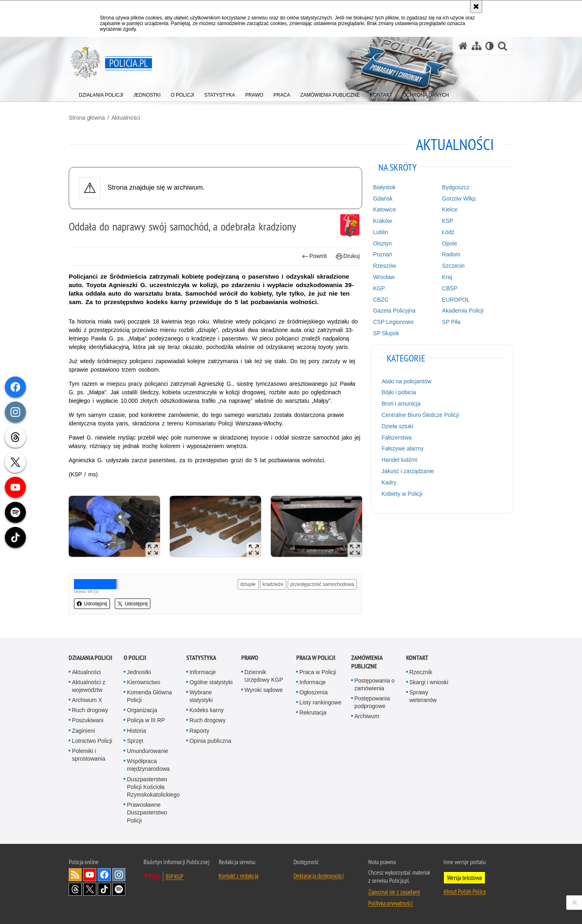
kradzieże (273, 584)
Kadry (389, 482)
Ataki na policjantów (407, 381)
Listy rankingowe (321, 702)
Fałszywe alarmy (403, 448)
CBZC (381, 300)
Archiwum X (87, 700)
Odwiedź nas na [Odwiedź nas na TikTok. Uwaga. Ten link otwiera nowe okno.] (104, 889)
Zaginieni (83, 731)
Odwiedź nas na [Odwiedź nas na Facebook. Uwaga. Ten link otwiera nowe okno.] (104, 875)
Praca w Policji (316, 658)
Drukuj (348, 256)
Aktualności (126, 118)
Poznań (383, 254)
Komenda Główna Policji (149, 696)
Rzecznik (421, 672)
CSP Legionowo (393, 322)
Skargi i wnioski (429, 682)
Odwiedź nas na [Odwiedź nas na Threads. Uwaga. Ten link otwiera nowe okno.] (75, 889)
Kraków (383, 221)
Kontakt (417, 658)
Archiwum (367, 716)
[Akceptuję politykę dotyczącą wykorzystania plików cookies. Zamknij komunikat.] (476, 6)
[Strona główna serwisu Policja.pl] (463, 46)
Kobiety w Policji (402, 494)
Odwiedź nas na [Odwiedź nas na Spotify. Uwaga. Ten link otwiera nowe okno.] (119, 889)
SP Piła (451, 322)
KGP (379, 288)
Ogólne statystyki (211, 682)
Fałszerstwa (397, 438)
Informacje (203, 672)
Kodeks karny (207, 710)
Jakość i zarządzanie (408, 471)
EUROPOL (456, 300)
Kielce (450, 209)
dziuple (248, 584)
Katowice (385, 209)
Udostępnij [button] (92, 604)
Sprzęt (135, 741)
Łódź (448, 232)
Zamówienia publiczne (367, 662)
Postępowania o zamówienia (375, 684)
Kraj (447, 277)
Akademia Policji (463, 311)
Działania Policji (91, 658)
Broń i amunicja (401, 404)
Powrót (314, 256)
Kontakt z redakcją (238, 875)
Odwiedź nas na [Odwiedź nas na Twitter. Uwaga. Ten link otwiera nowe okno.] (90, 889)
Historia (136, 731)
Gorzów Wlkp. (460, 199)
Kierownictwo (143, 682)
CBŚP (450, 288)
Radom (451, 254)
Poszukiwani (88, 720)
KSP (448, 221)
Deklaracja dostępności (318, 875)
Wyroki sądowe (264, 690)
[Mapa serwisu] (477, 46)
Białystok (384, 187)
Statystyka (201, 658)
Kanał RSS (75, 875)
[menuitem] (101, 93)
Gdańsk (383, 199)
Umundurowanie (148, 751)
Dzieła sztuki (397, 426)
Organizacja (142, 710)
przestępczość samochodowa (322, 584)
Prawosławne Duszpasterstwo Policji (147, 812)
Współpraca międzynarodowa (148, 765)
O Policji (135, 658)
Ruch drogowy (90, 710)
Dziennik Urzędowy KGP (264, 676)
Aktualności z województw (89, 686)
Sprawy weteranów (423, 696)
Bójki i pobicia (399, 392)
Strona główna (87, 118)
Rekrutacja (313, 713)
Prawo (250, 658)
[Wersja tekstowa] (490, 46)
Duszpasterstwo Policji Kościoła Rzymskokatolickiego (153, 787)
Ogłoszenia (314, 692)
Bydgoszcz (456, 187)
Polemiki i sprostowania (89, 755)
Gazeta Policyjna (394, 311)
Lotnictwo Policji (92, 741)
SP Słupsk (386, 333)
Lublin (381, 232)
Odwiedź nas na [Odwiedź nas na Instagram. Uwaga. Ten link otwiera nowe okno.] (119, 875)
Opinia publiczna (211, 741)
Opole (450, 243)
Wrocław (384, 277)
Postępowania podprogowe (372, 702)
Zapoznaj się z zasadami (394, 892)
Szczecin (453, 266)
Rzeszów (385, 266)
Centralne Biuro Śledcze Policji (420, 415)
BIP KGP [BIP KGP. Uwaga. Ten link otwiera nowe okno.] (174, 876)
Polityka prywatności (390, 903)
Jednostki (139, 672)
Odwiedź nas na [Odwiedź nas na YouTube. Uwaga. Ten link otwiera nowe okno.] (90, 875)
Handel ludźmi (400, 460)
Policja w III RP (146, 720)
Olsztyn (383, 243)
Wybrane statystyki (201, 696)
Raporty (199, 731)
